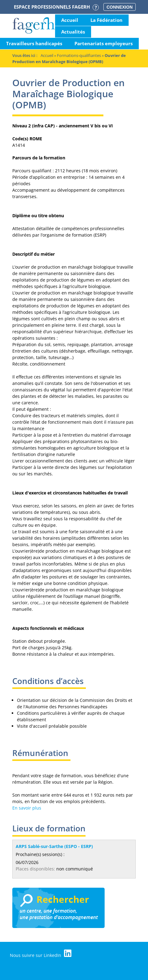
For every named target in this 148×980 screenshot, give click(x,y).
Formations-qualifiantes (79, 55)
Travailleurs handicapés (34, 43)
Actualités (73, 32)
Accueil (70, 20)
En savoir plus (27, 808)
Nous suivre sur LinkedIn (41, 954)
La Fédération (106, 20)
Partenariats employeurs (104, 43)
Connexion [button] (120, 7)
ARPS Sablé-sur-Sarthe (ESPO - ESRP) (54, 846)
